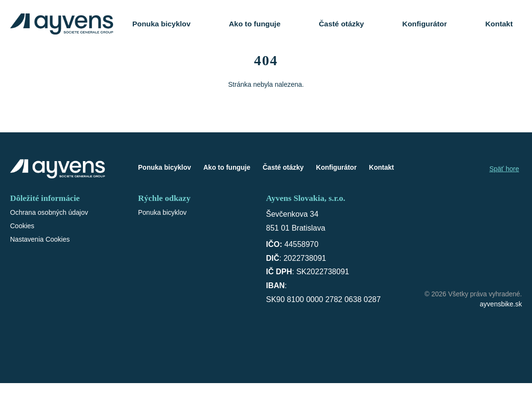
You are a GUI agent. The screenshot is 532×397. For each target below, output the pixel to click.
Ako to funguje (254, 24)
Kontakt (499, 24)
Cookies (22, 226)
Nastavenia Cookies (40, 239)
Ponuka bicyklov (161, 24)
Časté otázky (341, 24)
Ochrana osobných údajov (49, 212)
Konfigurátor (424, 24)
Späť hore (504, 169)
